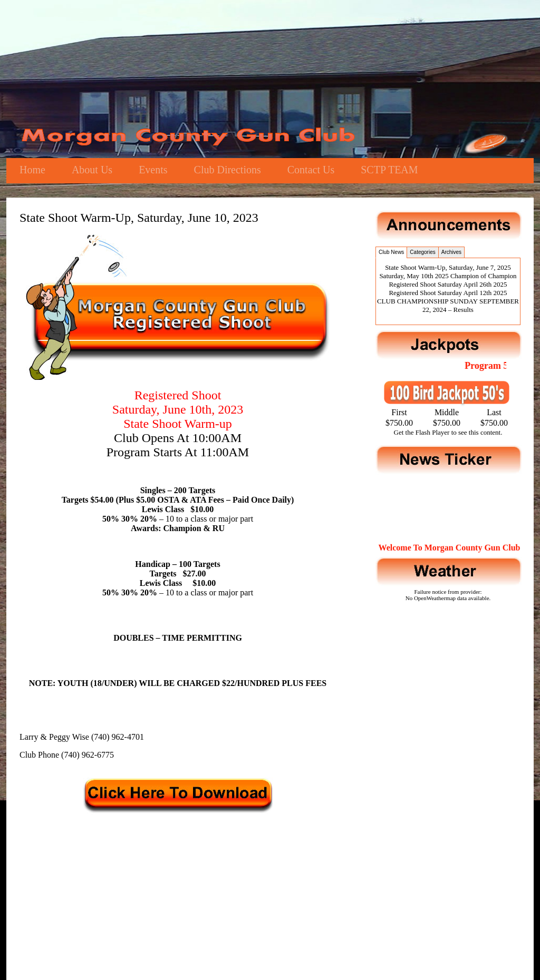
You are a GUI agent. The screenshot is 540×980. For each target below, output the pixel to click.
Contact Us (311, 170)
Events (153, 170)
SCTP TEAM (389, 170)
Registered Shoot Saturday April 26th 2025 (448, 284)
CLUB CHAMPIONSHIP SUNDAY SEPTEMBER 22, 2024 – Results (448, 305)
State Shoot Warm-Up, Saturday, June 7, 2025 (448, 267)
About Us (92, 170)
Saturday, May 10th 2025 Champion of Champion (448, 276)
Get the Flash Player (422, 432)
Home (32, 170)
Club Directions (228, 170)
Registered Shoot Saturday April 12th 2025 (448, 293)
